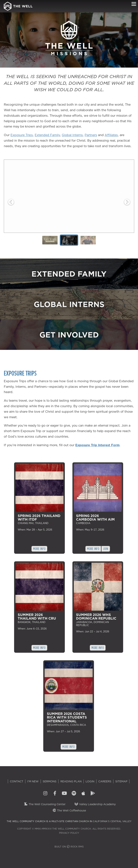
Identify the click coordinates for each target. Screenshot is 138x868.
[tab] (50, 240)
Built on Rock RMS (69, 847)
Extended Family (47, 135)
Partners (91, 135)
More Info (39, 549)
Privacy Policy (69, 833)
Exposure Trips (22, 135)
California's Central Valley (112, 821)
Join (106, 549)
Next (127, 202)
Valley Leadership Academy (95, 804)
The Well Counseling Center (45, 804)
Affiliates (111, 135)
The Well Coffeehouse (69, 811)
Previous (11, 202)
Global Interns (72, 135)
